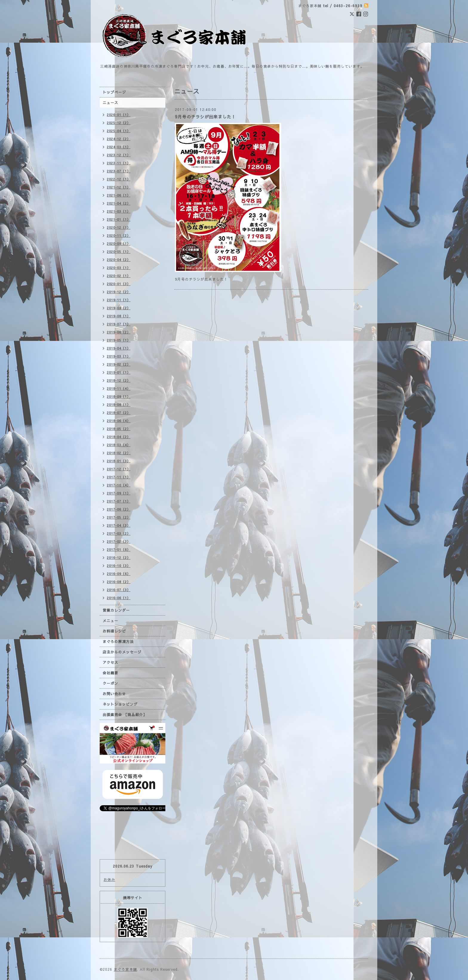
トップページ (114, 92)
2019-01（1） (119, 372)
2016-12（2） (119, 558)
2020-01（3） (119, 284)
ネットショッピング (120, 704)
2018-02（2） (119, 453)
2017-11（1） (119, 477)
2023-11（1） (119, 163)
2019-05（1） (119, 340)
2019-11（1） (119, 300)
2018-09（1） (119, 397)
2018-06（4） (119, 421)
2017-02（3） (119, 541)
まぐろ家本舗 (125, 969)
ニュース (110, 103)
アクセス (110, 662)
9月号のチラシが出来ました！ (205, 117)
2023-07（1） (119, 171)
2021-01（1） (119, 219)
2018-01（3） (119, 461)
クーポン (110, 683)
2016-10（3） (119, 566)
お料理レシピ (114, 631)
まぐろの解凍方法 (118, 642)
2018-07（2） (119, 413)
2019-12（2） (119, 292)
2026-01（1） (119, 115)
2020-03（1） (119, 268)
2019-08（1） (119, 316)
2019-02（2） (119, 364)
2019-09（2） (119, 308)
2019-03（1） (119, 356)
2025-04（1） (119, 131)
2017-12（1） (119, 469)
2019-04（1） (119, 348)
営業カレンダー (116, 610)
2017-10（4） (119, 485)
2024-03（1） (119, 147)
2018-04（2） (119, 437)
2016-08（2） (119, 582)
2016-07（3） (119, 590)
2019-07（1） (119, 324)
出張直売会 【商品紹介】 (125, 715)
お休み (109, 879)
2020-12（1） (119, 227)
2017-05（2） (119, 517)
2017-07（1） (119, 501)
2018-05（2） (119, 429)
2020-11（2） (119, 235)
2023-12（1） (119, 155)
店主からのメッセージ (122, 652)
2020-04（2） (119, 260)
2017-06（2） (119, 509)
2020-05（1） (119, 252)
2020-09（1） (119, 244)
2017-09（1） (119, 493)
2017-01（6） (119, 549)
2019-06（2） (119, 332)
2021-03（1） (119, 211)
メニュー (110, 621)
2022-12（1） (119, 179)
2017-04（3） (119, 525)
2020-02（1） (119, 276)
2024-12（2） (119, 139)
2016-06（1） (119, 598)
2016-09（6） (119, 574)
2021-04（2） (119, 203)
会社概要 (110, 673)
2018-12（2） (119, 380)
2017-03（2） (119, 533)
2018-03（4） (119, 445)
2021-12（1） (119, 187)
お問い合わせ (114, 694)
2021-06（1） (119, 195)
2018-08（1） (119, 405)
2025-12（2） (119, 123)
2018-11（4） (119, 388)
